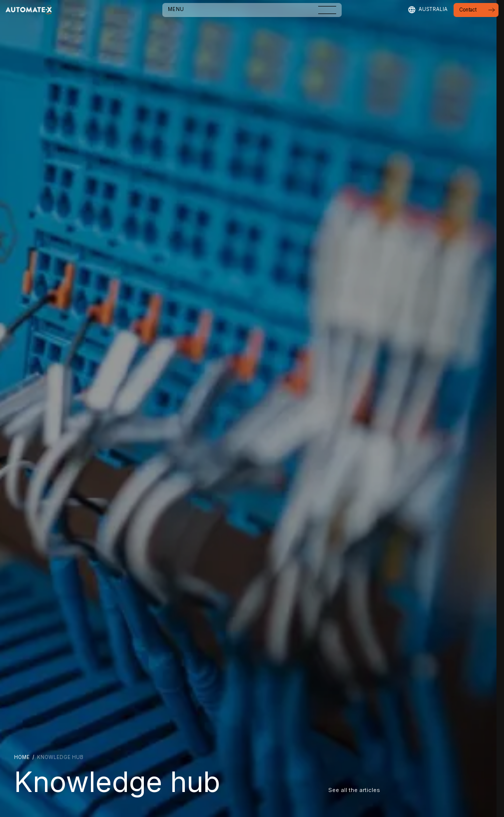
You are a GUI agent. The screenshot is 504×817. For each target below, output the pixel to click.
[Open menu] (327, 10)
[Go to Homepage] (29, 10)
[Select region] (428, 10)
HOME (22, 757)
